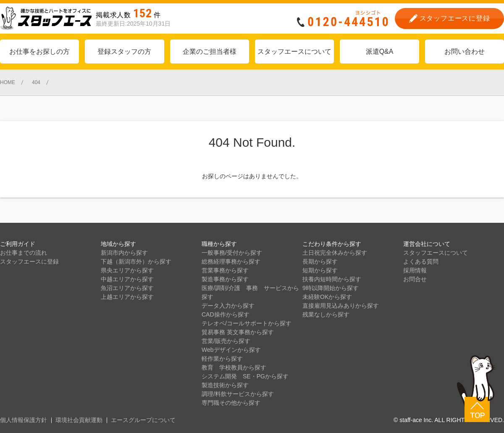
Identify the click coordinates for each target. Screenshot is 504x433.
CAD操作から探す (226, 314)
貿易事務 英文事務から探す (238, 332)
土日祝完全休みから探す (335, 253)
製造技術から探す (225, 385)
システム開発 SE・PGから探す (245, 376)
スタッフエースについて (294, 51)
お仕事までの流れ (24, 253)
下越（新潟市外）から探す (136, 261)
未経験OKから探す (327, 297)
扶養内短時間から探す (332, 279)
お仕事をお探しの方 (39, 51)
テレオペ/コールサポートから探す (247, 323)
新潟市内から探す (124, 253)
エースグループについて (143, 420)
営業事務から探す (225, 270)
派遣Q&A (380, 51)
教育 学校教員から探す (234, 367)
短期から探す (320, 270)
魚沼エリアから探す (127, 288)
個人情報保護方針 (24, 420)
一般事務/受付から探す (232, 253)
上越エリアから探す (127, 297)
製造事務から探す (225, 279)
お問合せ (415, 279)
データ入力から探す (228, 306)
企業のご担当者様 (210, 51)
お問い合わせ (465, 51)
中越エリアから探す (127, 279)
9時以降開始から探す (331, 288)
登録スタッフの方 (124, 51)
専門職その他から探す (231, 403)
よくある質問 (421, 261)
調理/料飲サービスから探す (238, 394)
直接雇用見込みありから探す (341, 306)
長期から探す (320, 261)
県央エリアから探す (127, 270)
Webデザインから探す (231, 350)
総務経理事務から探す (231, 261)
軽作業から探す (222, 359)
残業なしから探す (326, 314)
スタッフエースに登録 (29, 261)
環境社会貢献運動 (79, 420)
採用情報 (415, 270)
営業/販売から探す (226, 341)
